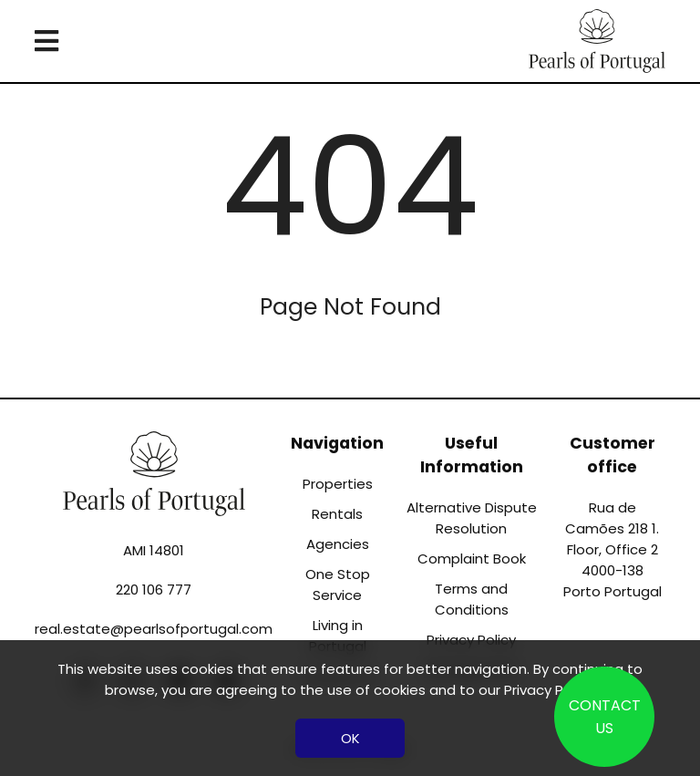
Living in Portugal (338, 636)
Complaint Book (472, 559)
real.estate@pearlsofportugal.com (154, 629)
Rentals (337, 514)
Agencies (338, 544)
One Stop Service (338, 585)
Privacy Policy (549, 690)
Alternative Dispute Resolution (472, 518)
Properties (338, 484)
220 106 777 (154, 590)
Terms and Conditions (472, 599)
